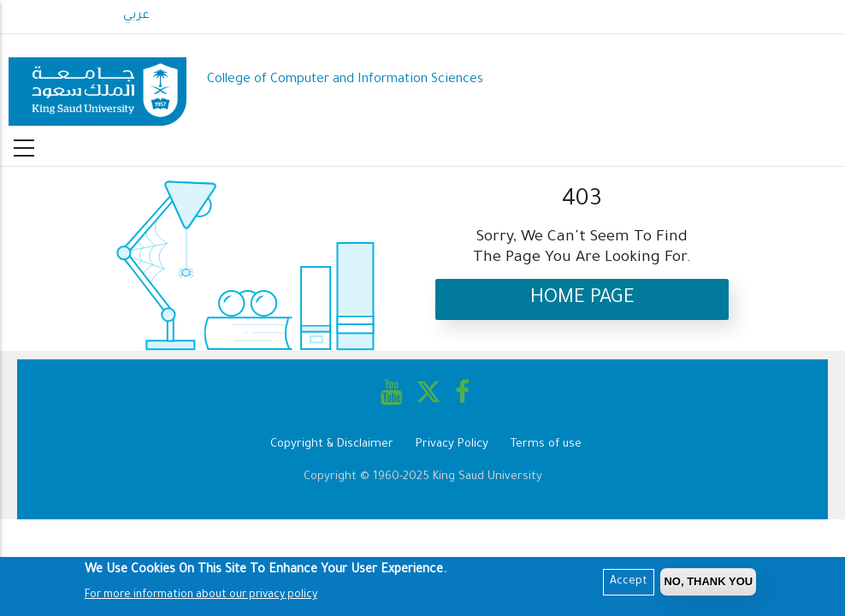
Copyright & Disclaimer (332, 444)
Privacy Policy (452, 444)
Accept (629, 583)
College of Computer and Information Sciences (345, 80)
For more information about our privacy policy (201, 596)
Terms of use (546, 444)
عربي (136, 16)
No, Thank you (708, 583)
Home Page (582, 299)
